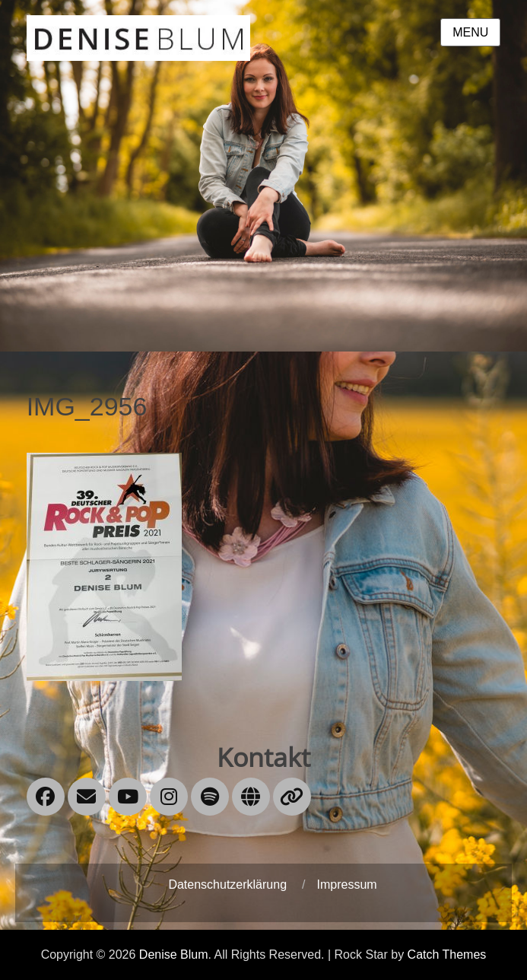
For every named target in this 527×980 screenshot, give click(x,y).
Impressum (346, 885)
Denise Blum (174, 955)
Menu (470, 32)
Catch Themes (447, 955)
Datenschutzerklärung (227, 885)
